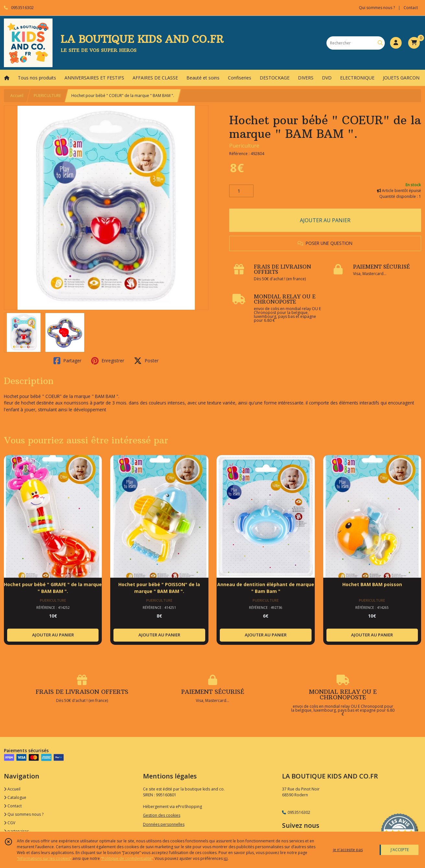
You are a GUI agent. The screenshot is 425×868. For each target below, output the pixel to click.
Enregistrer (108, 361)
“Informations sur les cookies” (44, 858)
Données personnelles (164, 824)
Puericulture (244, 146)
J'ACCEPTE (400, 850)
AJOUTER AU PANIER (325, 220)
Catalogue (15, 797)
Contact (411, 8)
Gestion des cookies (162, 815)
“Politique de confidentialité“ (127, 858)
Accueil (17, 96)
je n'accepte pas (348, 850)
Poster (146, 361)
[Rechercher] (380, 43)
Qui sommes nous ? (24, 814)
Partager (67, 361)
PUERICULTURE (47, 96)
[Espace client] (396, 43)
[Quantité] (241, 191)
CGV (10, 823)
